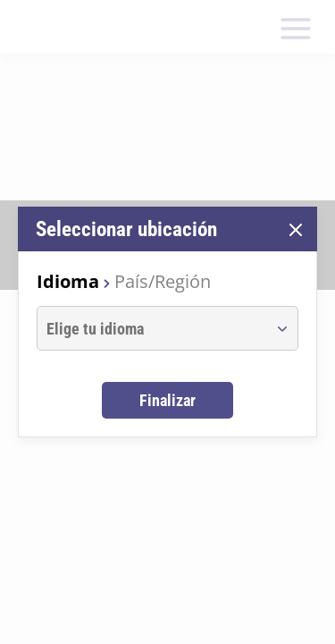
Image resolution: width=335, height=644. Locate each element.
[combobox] (151, 328)
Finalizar (167, 400)
